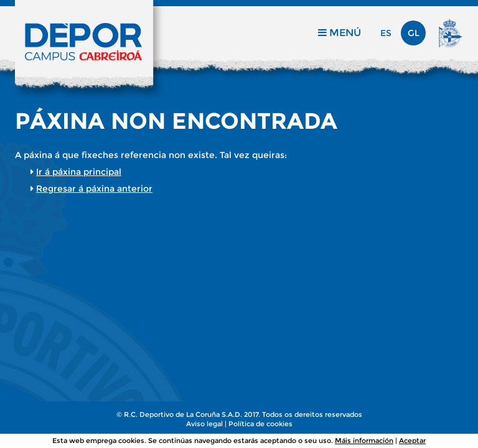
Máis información (364, 441)
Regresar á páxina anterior (94, 189)
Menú (340, 33)
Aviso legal (204, 424)
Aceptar (412, 441)
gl (414, 33)
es (386, 33)
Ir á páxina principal (79, 172)
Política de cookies (260, 424)
